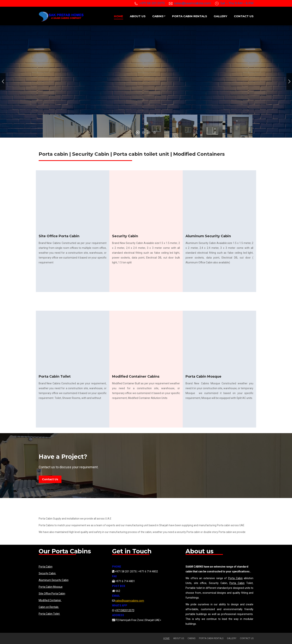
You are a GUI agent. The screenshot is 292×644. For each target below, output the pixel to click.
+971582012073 (125, 610)
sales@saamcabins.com (192, 3)
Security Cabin (47, 573)
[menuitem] (119, 16)
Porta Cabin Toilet (49, 614)
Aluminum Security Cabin (54, 580)
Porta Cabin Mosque (51, 587)
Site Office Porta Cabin (52, 594)
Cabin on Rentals (49, 607)
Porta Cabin (46, 567)
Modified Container (50, 600)
